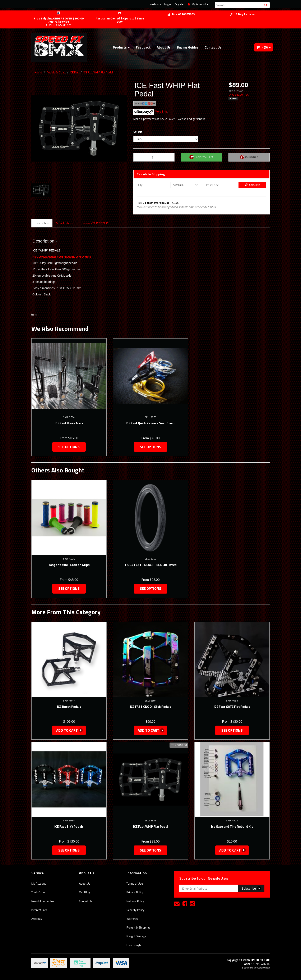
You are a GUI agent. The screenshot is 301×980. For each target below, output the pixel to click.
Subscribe (251, 888)
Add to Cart (201, 157)
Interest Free (40, 910)
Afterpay (37, 919)
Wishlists (155, 4)
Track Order (39, 892)
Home (38, 72)
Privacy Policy (135, 892)
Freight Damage (136, 936)
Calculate (253, 185)
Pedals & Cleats (56, 72)
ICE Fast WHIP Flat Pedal (98, 72)
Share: (145, 103)
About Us (164, 47)
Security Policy (135, 910)
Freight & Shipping (138, 927)
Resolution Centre (43, 901)
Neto (267, 968)
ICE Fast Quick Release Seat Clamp (151, 423)
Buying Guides (188, 47)
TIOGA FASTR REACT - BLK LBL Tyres (150, 565)
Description (42, 223)
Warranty (132, 919)
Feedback (143, 47)
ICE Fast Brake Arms (69, 423)
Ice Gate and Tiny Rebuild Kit (232, 827)
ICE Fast (75, 72)
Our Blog (84, 892)
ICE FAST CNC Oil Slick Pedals (151, 707)
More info (150, 111)
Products (121, 47)
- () (264, 47)
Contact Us (213, 47)
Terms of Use (135, 883)
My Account (38, 883)
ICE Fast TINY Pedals (69, 827)
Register (179, 4)
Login (167, 4)
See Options (69, 447)
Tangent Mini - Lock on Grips (69, 565)
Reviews (95, 223)
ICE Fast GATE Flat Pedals (232, 707)
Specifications (65, 223)
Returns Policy (135, 901)
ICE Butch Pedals (69, 707)
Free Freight (134, 945)
